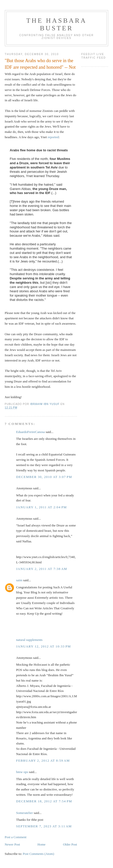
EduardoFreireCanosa (31, 432)
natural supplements (29, 640)
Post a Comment (16, 837)
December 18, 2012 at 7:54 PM (44, 801)
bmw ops (22, 772)
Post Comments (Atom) (39, 854)
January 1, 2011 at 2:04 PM (42, 507)
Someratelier (25, 813)
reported (53, 137)
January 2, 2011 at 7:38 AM (42, 569)
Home (42, 844)
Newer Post (12, 844)
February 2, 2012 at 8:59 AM (43, 761)
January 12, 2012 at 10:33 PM (44, 646)
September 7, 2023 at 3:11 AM (44, 826)
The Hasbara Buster (57, 24)
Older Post (70, 844)
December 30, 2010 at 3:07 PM (44, 477)
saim (19, 580)
